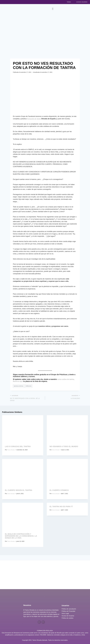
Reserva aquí (18, 381)
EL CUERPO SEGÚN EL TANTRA (19, 491)
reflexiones (30, 386)
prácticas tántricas (19, 386)
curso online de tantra (66, 379)
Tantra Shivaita (11, 451)
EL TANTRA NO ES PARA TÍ (61, 508)
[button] (53, 9)
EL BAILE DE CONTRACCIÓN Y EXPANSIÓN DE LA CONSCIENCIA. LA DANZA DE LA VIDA (21, 537)
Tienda (69, 2)
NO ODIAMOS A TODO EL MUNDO (64, 448)
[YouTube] (39, 622)
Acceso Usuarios (82, 2)
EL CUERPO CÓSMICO (59, 491)
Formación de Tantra (35, 119)
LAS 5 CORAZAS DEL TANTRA (18, 448)
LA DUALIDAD (63, 397)
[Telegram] (43, 622)
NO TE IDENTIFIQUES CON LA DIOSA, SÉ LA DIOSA (27, 399)
